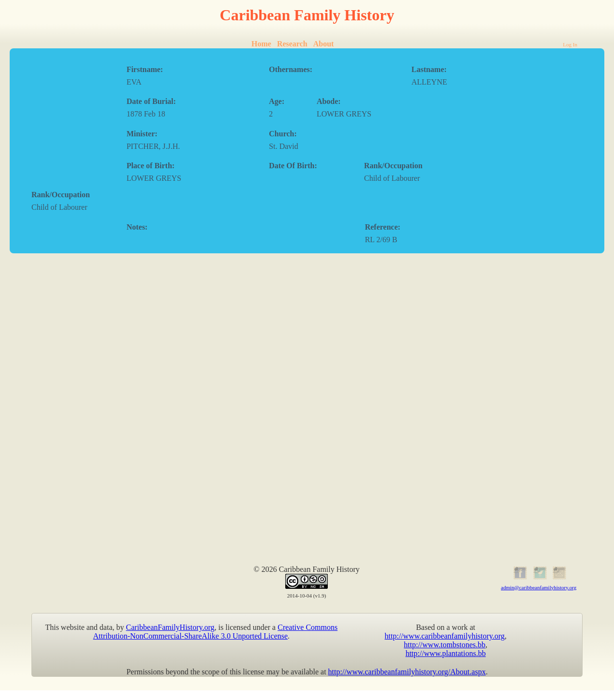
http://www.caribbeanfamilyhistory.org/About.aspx (407, 672)
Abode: (329, 101)
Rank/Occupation (393, 166)
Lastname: (429, 69)
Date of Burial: (151, 101)
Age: (277, 101)
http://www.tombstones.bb (445, 645)
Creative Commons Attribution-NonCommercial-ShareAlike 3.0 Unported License (216, 632)
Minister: (142, 134)
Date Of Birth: (293, 166)
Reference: (383, 227)
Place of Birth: (151, 166)
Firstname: (145, 69)
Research (292, 44)
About (324, 44)
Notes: (137, 227)
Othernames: (291, 69)
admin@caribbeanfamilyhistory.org (539, 587)
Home (261, 44)
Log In (570, 44)
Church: (283, 134)
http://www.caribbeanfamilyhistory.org (445, 636)
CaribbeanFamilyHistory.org (170, 627)
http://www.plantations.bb (446, 653)
